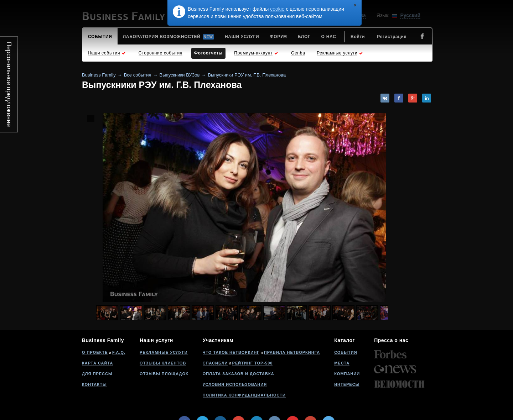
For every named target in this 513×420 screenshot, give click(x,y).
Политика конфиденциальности (244, 395)
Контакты (94, 384)
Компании (347, 374)
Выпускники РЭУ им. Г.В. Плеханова (247, 75)
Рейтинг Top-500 (253, 363)
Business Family (99, 75)
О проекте (95, 352)
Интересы (347, 384)
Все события (138, 75)
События (346, 352)
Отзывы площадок (164, 374)
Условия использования (235, 384)
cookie (277, 9)
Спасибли (215, 363)
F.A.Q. (119, 352)
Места (342, 363)
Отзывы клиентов (163, 363)
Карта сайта (97, 363)
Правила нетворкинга (292, 352)
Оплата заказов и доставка (239, 374)
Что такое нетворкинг (231, 352)
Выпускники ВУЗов (180, 75)
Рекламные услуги (164, 352)
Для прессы (97, 374)
